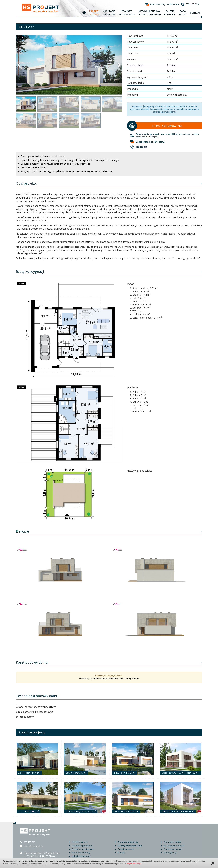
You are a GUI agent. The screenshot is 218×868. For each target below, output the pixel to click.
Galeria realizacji (126, 849)
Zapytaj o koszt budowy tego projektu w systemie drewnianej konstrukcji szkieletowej (67, 171)
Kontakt (121, 853)
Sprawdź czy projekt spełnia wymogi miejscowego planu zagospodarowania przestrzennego (70, 160)
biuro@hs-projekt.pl (34, 846)
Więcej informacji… (135, 864)
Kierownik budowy (81, 853)
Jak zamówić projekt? (174, 846)
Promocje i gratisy (172, 842)
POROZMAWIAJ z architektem (165, 4)
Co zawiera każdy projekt (34, 168)
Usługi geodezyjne (81, 856)
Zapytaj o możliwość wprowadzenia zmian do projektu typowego (56, 164)
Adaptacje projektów (82, 846)
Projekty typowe (80, 842)
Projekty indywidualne (83, 849)
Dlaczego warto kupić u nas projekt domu (43, 156)
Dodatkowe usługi (172, 849)
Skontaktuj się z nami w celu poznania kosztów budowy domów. (109, 679)
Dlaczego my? (170, 853)
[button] (19, 65)
